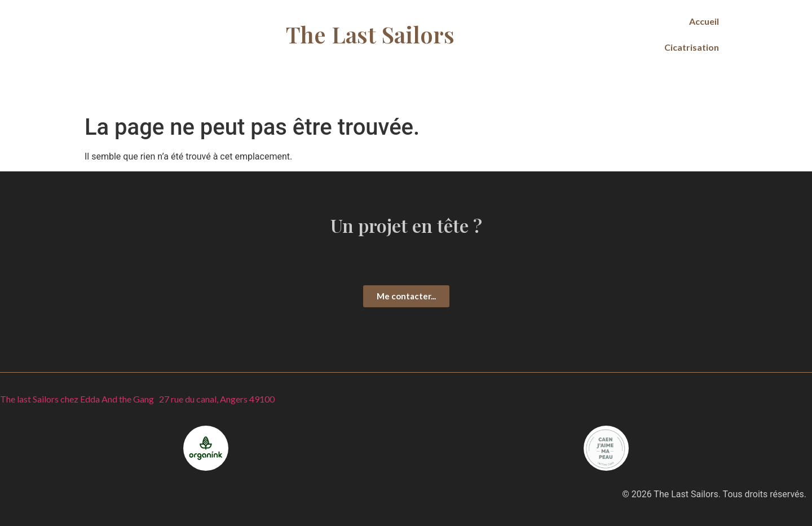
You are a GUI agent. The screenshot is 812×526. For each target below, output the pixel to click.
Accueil (704, 21)
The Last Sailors (370, 34)
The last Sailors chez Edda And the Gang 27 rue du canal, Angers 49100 (137, 399)
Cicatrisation (692, 47)
